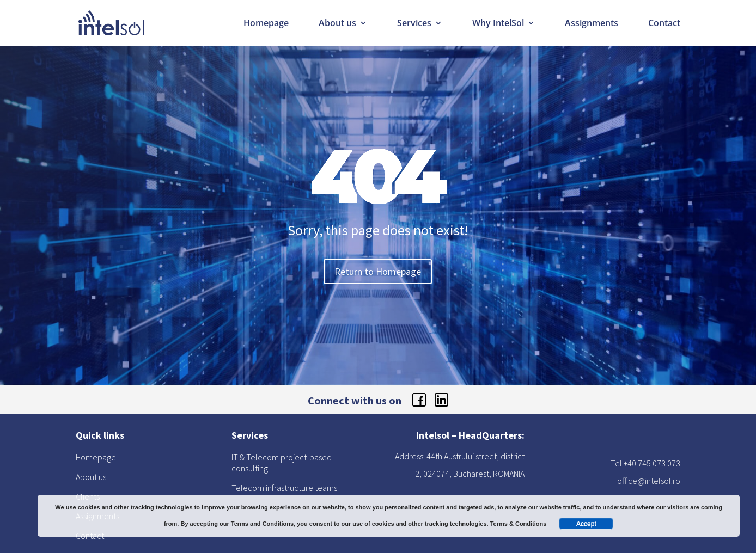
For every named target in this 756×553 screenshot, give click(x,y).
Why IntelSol (498, 24)
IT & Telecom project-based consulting (282, 463)
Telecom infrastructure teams (284, 488)
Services (414, 24)
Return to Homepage (378, 271)
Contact (664, 24)
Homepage (266, 24)
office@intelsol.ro (649, 481)
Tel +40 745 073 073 (645, 463)
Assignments (592, 24)
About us (337, 24)
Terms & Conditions (519, 524)
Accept (586, 524)
